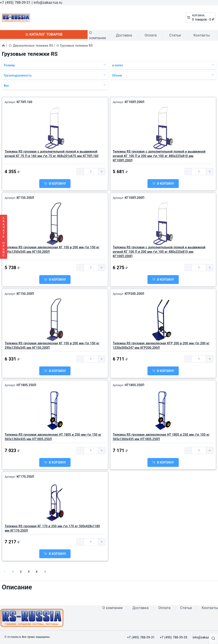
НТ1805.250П (134, 385)
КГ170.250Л (25, 477)
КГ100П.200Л (135, 102)
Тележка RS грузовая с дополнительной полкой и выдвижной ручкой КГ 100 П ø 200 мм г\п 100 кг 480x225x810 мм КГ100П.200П (159, 252)
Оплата (151, 35)
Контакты (202, 35)
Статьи (175, 35)
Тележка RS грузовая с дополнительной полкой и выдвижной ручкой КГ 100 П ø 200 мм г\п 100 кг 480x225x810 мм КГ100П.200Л (159, 156)
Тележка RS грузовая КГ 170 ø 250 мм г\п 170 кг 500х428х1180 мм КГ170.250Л (52, 528)
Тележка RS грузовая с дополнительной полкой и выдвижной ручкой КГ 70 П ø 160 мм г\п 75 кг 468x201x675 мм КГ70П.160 (52, 154)
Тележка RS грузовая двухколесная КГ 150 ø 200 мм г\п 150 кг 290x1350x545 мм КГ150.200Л (52, 249)
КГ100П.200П (135, 198)
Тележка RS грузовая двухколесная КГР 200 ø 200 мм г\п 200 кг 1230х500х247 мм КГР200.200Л (161, 345)
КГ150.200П (25, 294)
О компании (98, 35)
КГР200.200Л (134, 294)
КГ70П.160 (25, 102)
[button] (80, 172)
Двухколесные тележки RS (33, 46)
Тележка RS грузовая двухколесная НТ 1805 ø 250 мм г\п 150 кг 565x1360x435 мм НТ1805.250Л (53, 437)
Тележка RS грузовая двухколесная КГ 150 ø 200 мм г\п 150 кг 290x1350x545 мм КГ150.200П (52, 345)
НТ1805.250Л (26, 385)
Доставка (124, 35)
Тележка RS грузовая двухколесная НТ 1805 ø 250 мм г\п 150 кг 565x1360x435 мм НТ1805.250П (161, 437)
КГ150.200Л (25, 198)
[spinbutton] (91, 172)
